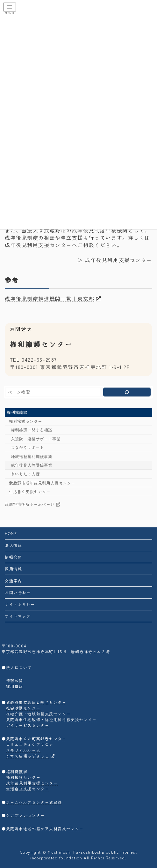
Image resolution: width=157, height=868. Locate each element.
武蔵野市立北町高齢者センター (36, 738)
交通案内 (13, 581)
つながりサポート (27, 448)
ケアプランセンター (25, 815)
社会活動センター (23, 708)
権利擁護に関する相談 (32, 430)
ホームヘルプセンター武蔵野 (34, 802)
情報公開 (13, 557)
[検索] (127, 392)
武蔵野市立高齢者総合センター (36, 702)
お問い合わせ (18, 592)
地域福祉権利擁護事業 (32, 456)
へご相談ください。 (97, 245)
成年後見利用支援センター (38, 245)
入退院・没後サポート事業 (36, 439)
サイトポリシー (20, 604)
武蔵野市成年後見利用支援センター (42, 483)
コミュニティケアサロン (30, 744)
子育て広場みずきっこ (31, 755)
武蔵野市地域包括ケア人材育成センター (45, 829)
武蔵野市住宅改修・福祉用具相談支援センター (51, 719)
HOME (11, 533)
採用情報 (13, 569)
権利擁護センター (25, 421)
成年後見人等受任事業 (32, 465)
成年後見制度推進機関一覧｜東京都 (53, 299)
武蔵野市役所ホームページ (32, 504)
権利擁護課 (17, 413)
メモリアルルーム (23, 750)
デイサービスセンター (28, 725)
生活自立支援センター (30, 491)
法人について (19, 667)
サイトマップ (18, 616)
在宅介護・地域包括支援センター (39, 714)
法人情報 (13, 545)
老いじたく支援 (25, 474)
